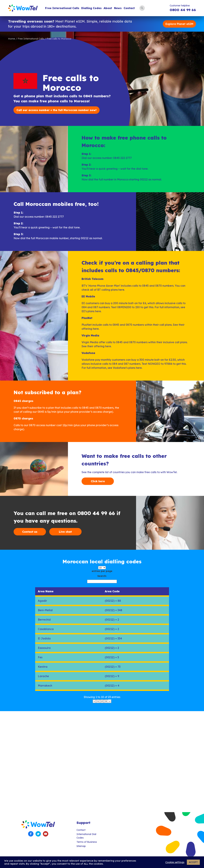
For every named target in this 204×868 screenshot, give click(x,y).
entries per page (102, 571)
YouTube (46, 834)
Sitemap (81, 846)
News (118, 8)
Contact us (30, 532)
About (108, 8)
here (121, 290)
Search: (102, 576)
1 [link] (98, 701)
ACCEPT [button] (193, 862)
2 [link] (102, 701)
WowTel (23, 8)
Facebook (31, 834)
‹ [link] (94, 701)
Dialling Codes (91, 8)
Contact (129, 8)
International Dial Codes (86, 836)
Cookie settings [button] (175, 862)
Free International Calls (62, 8)
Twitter (38, 834)
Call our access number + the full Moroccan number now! (57, 110)
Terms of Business (87, 842)
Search (142, 8)
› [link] (110, 701)
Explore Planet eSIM (179, 24)
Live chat (65, 532)
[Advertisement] (101, 762)
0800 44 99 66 (183, 10)
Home (12, 39)
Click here (98, 481)
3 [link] (106, 701)
